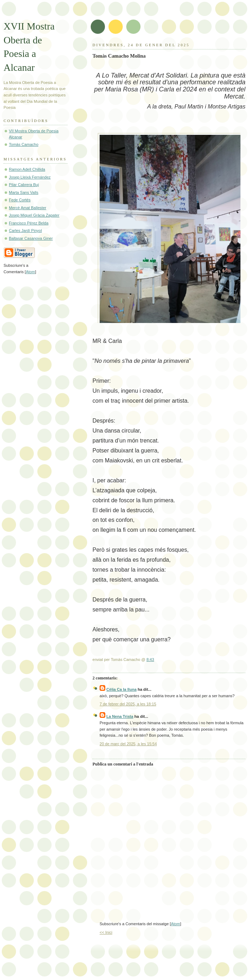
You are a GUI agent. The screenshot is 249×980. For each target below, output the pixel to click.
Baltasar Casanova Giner (31, 238)
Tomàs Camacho (24, 144)
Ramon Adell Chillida (27, 169)
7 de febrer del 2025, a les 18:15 (128, 704)
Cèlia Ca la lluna (121, 689)
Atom (175, 924)
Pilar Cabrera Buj (24, 185)
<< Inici (106, 932)
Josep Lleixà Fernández (30, 177)
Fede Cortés (20, 200)
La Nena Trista (120, 716)
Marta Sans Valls (24, 192)
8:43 (150, 659)
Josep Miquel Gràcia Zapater (34, 215)
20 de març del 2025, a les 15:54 (128, 744)
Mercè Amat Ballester (28, 208)
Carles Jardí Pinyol (25, 231)
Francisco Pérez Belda (29, 223)
